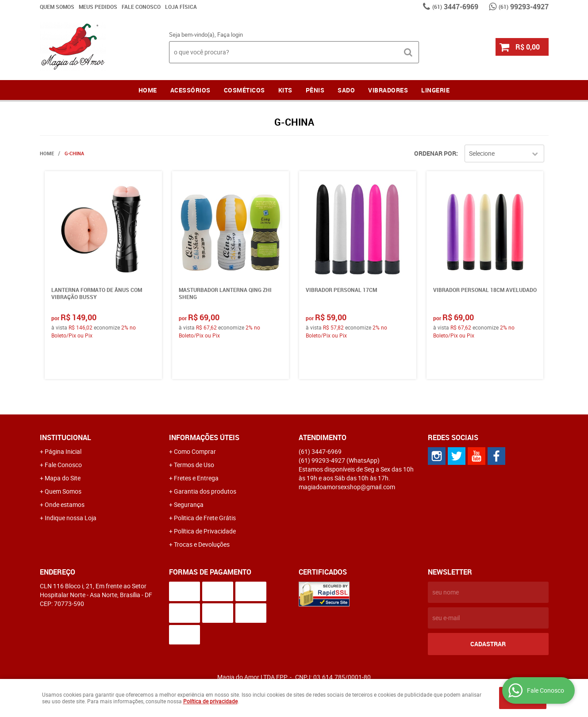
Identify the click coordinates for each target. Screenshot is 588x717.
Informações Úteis (204, 437)
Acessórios (190, 90)
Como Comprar (195, 451)
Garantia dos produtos (205, 491)
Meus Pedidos (98, 7)
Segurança (189, 504)
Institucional (65, 437)
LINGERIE (435, 90)
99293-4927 (524, 7)
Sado (346, 90)
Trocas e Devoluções (202, 544)
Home (148, 90)
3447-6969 (455, 7)
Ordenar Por (435, 153)
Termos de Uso (194, 465)
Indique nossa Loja (71, 518)
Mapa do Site (63, 478)
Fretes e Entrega (196, 478)
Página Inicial (63, 451)
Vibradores (388, 90)
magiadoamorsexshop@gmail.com (347, 487)
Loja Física (181, 7)
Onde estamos (65, 504)
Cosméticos (244, 90)
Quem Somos (57, 7)
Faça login (230, 35)
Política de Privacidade (205, 531)
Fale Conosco (141, 7)
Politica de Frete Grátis (205, 518)
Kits (285, 90)
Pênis (315, 90)
